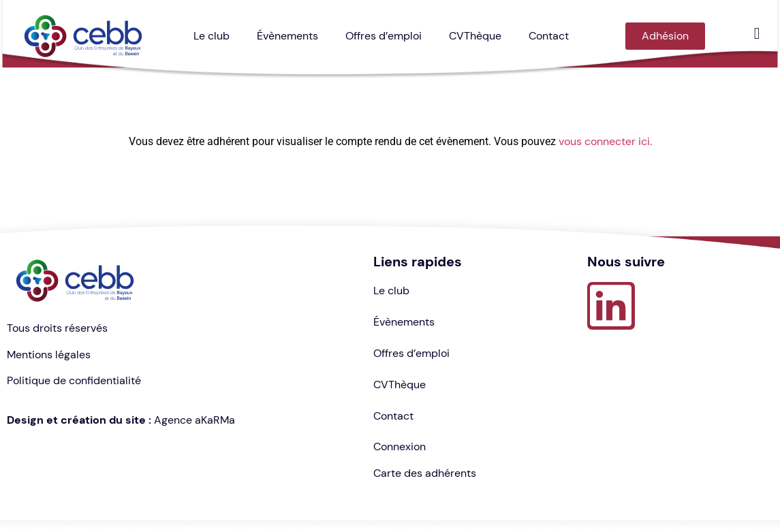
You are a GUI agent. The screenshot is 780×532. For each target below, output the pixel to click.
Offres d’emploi (384, 36)
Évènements (287, 36)
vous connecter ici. (605, 141)
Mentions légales (49, 355)
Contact (549, 36)
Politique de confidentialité (74, 380)
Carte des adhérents (425, 473)
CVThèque (475, 36)
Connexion (400, 447)
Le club (212, 36)
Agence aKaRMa (194, 420)
